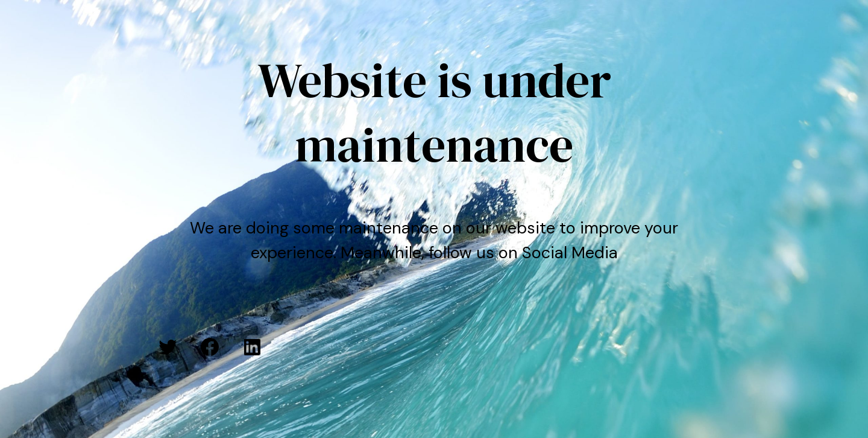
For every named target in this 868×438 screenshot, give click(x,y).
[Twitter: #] (168, 347)
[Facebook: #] (210, 347)
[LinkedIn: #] (252, 347)
